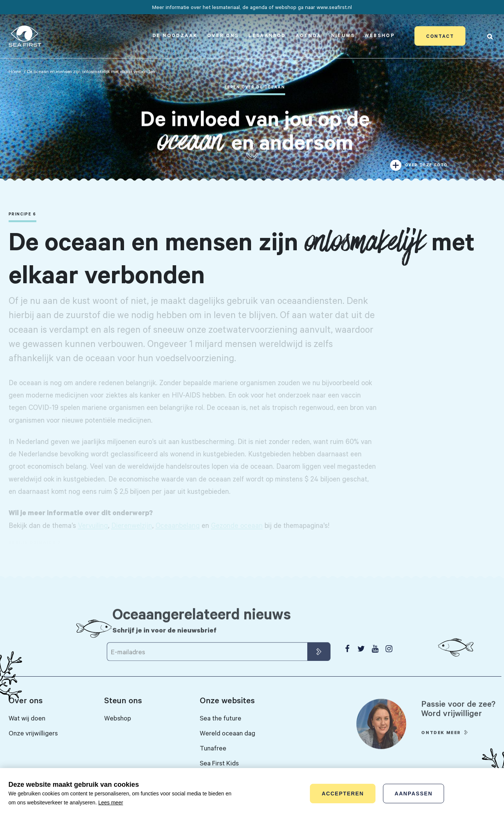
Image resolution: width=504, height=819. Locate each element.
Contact (440, 36)
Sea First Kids (219, 763)
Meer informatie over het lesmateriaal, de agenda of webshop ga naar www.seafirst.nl (252, 7)
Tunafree (213, 748)
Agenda (308, 35)
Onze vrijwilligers (33, 733)
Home (15, 71)
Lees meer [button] (111, 803)
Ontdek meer (441, 743)
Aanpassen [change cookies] (414, 794)
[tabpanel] (252, 93)
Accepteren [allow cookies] (342, 794)
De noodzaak (175, 35)
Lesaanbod (267, 35)
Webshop (380, 35)
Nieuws (343, 35)
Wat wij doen (27, 718)
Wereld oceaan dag (227, 733)
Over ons (223, 35)
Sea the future (221, 718)
